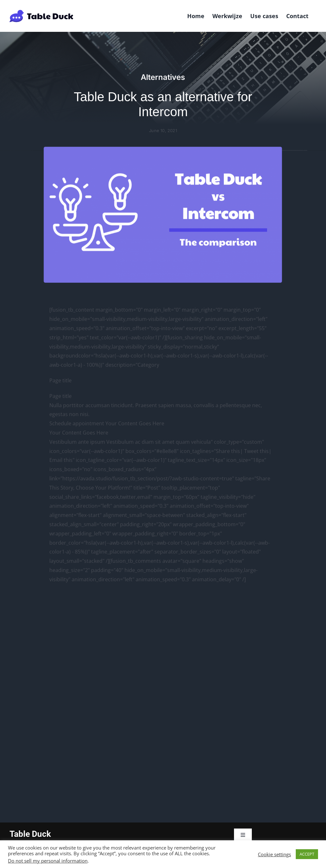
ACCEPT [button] (307, 854)
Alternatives (163, 77)
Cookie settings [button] (274, 854)
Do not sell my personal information (48, 861)
